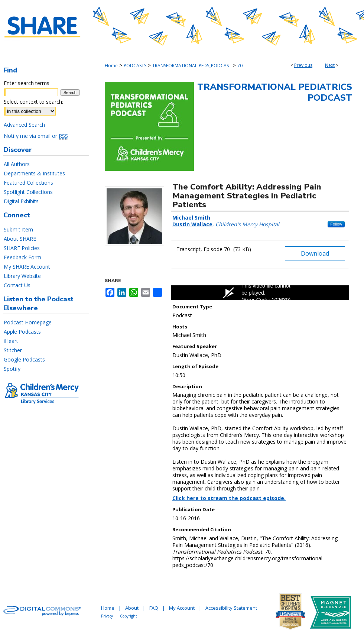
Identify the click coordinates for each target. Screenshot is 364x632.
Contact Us (17, 285)
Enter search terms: (27, 83)
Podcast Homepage (28, 322)
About (132, 608)
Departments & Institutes (34, 173)
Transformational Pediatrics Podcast (275, 92)
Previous (303, 65)
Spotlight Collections (28, 192)
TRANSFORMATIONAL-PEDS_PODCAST (192, 66)
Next (330, 65)
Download (315, 253)
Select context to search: (33, 102)
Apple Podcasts (22, 332)
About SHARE (20, 239)
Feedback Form (22, 257)
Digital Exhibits (21, 201)
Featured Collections (28, 183)
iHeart (11, 341)
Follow (336, 224)
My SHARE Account (27, 267)
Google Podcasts (24, 359)
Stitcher (13, 350)
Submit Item (18, 229)
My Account (182, 608)
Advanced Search (24, 125)
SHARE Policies (22, 248)
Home (111, 66)
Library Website (22, 276)
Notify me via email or (36, 136)
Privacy (107, 616)
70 (240, 66)
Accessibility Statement (231, 608)
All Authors (17, 164)
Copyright (129, 616)
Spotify (12, 369)
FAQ (154, 608)
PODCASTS (135, 66)
